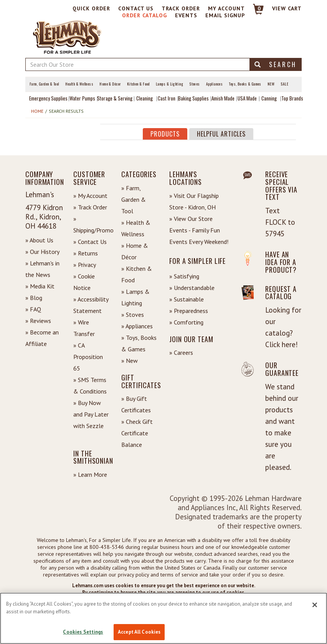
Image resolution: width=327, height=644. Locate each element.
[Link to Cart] (255, 12)
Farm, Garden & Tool (44, 84)
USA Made (247, 98)
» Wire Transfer (84, 328)
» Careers (181, 352)
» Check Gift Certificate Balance (137, 433)
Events (186, 15)
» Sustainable (187, 299)
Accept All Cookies (139, 632)
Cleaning (145, 98)
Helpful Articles (221, 134)
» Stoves (133, 315)
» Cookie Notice (84, 282)
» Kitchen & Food (137, 274)
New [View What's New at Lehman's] (271, 84)
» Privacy (85, 265)
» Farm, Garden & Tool (134, 199)
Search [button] (276, 64)
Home (37, 111)
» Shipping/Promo (92, 224)
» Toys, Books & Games (139, 343)
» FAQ (33, 309)
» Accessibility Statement (91, 305)
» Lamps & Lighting (135, 297)
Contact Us (136, 8)
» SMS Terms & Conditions (90, 385)
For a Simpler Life (197, 261)
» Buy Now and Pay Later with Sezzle (91, 414)
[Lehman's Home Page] (68, 36)
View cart (287, 8)
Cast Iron (167, 98)
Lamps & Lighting (169, 84)
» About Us (39, 240)
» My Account (90, 196)
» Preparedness (189, 311)
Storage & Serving (115, 98)
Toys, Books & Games (245, 84)
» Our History (42, 252)
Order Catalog (145, 15)
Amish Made (223, 98)
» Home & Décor (135, 251)
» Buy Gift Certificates (136, 404)
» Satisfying (184, 276)
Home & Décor (110, 84)
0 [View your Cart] (259, 8)
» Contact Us (90, 242)
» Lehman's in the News (42, 269)
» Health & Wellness (136, 228)
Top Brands (292, 98)
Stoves (195, 84)
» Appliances (137, 326)
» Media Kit (40, 286)
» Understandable (192, 288)
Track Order (181, 8)
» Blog (34, 298)
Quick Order (91, 8)
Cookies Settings (83, 632)
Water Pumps (82, 98)
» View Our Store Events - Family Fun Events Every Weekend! (199, 230)
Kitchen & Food (138, 84)
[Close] (315, 605)
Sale (284, 84)
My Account (226, 8)
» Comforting (186, 322)
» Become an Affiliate (42, 338)
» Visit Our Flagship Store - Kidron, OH (194, 201)
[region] (163, 618)
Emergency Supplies (48, 98)
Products (165, 134)
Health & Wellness (79, 84)
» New (130, 361)
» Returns (86, 253)
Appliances (215, 84)
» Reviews (38, 321)
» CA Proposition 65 (88, 357)
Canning (269, 98)
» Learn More (90, 474)
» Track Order (90, 207)
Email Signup (225, 15)
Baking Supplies (193, 98)
